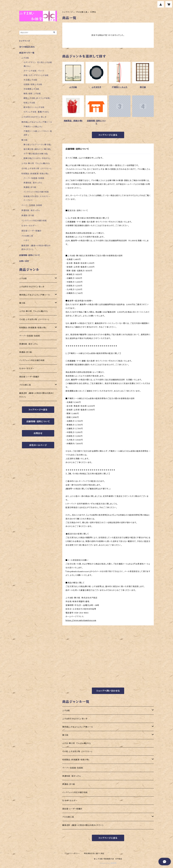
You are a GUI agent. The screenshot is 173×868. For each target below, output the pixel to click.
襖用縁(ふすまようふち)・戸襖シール (78, 727)
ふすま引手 (96, 87)
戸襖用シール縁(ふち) (33, 127)
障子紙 (143, 87)
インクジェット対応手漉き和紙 (75, 792)
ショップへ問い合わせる (108, 691)
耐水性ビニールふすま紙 (34, 107)
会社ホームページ (38, 445)
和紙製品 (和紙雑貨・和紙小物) (76, 760)
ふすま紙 (73, 87)
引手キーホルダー (70, 801)
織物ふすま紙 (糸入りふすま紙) (37, 98)
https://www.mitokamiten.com (81, 620)
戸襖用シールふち (120, 87)
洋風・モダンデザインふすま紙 (36, 75)
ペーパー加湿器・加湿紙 (73, 768)
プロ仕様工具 (82, 12)
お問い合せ (24, 261)
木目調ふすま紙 (30, 80)
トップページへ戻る (38, 410)
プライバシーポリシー (72, 853)
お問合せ (38, 433)
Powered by (108, 863)
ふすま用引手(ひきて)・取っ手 (75, 719)
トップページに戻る (108, 135)
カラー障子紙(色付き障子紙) (36, 154)
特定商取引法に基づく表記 (94, 853)
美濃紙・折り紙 (69, 784)
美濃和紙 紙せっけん (72, 776)
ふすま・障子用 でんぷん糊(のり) (76, 743)
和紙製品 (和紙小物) (73, 121)
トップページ (68, 12)
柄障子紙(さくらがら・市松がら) (37, 158)
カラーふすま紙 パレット (34, 71)
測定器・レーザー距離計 (72, 809)
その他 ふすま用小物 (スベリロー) (77, 751)
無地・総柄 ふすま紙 (32, 94)
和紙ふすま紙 (29, 103)
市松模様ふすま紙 (31, 89)
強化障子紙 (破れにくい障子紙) (37, 149)
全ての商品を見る (27, 47)
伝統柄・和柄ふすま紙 (33, 84)
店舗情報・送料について (96, 122)
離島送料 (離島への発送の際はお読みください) (83, 825)
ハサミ (26, 240)
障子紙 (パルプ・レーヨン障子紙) (37, 145)
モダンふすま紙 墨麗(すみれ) (36, 112)
